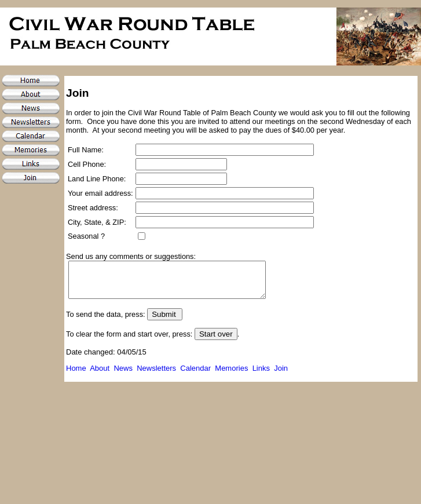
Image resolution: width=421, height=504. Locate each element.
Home (76, 375)
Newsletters (156, 375)
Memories (231, 375)
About (100, 375)
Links (263, 375)
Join (281, 375)
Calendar (197, 375)
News (123, 375)
